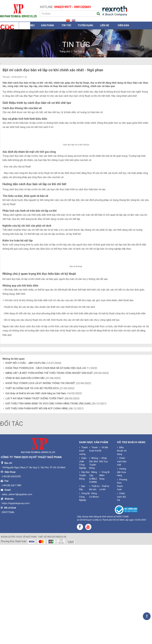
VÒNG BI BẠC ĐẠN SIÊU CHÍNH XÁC (25, 478)
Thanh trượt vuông (83, 550)
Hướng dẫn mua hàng (122, 572)
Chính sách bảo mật (122, 561)
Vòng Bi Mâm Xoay (104, 575)
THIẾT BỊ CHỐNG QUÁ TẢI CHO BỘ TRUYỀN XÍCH (32, 488)
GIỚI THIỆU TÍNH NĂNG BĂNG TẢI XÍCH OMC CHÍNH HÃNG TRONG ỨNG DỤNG (48, 503)
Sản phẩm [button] (47, 25)
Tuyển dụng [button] (85, 25)
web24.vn (61, 636)
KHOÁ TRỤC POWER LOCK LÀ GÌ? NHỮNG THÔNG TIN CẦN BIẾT (40, 483)
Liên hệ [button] (104, 25)
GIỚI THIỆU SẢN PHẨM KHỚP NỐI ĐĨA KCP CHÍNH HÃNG (37, 508)
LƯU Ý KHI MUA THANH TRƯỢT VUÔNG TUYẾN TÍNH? (35, 498)
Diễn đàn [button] (123, 25)
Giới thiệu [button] (28, 25)
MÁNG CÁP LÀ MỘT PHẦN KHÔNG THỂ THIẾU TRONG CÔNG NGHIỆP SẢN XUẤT (49, 473)
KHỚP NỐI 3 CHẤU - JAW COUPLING (25, 462)
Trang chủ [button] (9, 25)
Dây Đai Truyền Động (84, 575)
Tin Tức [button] (66, 25)
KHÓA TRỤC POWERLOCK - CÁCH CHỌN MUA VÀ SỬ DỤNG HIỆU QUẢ (43, 467)
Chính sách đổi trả (121, 596)
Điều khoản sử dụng (122, 550)
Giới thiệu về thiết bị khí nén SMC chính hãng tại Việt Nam (36, 493)
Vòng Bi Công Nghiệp (84, 596)
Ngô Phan (31, 636)
